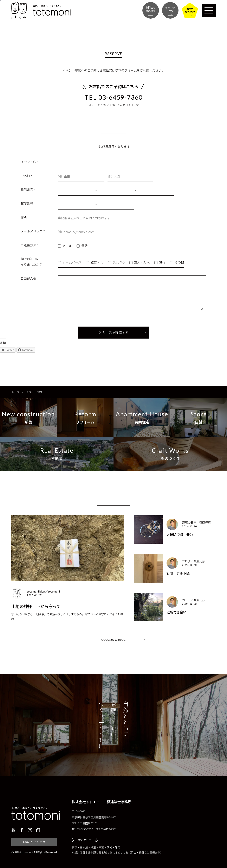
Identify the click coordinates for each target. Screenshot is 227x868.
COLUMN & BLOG (113, 640)
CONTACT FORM (34, 842)
